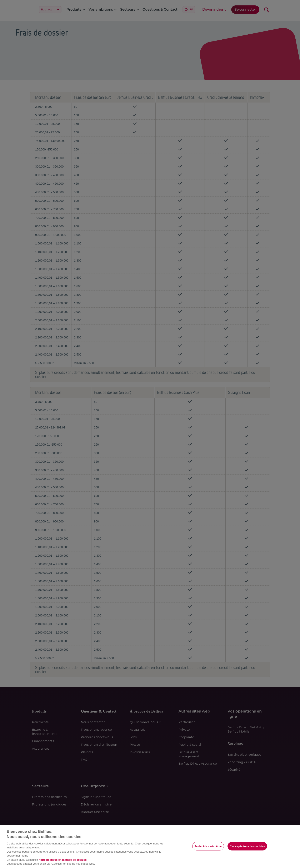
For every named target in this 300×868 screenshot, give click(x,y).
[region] (150, 846)
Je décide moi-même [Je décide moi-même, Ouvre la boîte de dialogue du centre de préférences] (208, 846)
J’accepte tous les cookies (247, 846)
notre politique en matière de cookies (63, 860)
